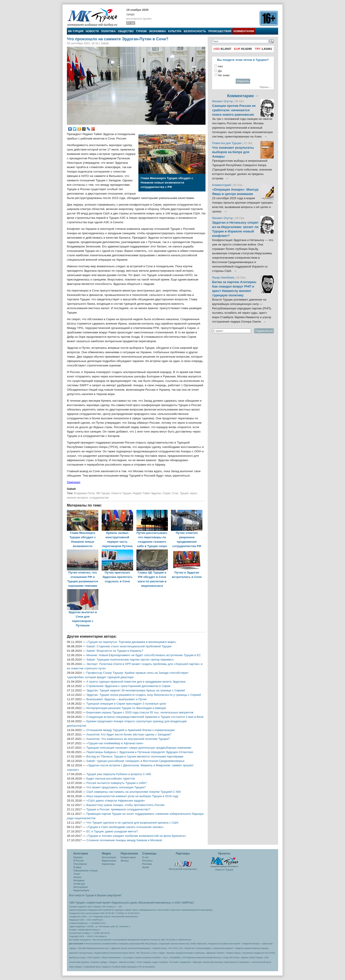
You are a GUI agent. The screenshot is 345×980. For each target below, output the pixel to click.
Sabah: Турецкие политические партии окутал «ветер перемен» (130, 660)
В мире (77, 867)
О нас (146, 857)
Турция (184, 493)
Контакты (148, 861)
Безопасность (195, 31)
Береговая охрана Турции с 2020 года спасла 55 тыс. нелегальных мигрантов (140, 712)
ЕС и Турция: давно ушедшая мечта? (112, 831)
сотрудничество (99, 498)
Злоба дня (79, 884)
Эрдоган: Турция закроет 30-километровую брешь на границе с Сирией (136, 690)
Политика (108, 31)
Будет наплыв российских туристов (111, 779)
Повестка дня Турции (227, 143)
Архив (146, 867)
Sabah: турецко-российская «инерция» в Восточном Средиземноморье (136, 761)
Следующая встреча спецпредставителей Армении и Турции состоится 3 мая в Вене (145, 717)
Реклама (147, 864)
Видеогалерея (81, 890)
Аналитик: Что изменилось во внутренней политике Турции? (128, 739)
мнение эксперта (77, 498)
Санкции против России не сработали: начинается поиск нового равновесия (234, 110)
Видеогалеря (109, 861)
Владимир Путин (84, 493)
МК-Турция (76, 31)
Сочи (175, 493)
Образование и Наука (85, 870)
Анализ (77, 877)
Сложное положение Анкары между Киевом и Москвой (124, 840)
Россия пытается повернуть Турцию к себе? (117, 783)
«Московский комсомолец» (154, 903)
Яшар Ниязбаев (223, 277)
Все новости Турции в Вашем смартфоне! (95, 895)
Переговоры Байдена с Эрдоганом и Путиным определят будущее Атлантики (140, 752)
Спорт (77, 874)
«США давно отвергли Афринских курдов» (116, 801)
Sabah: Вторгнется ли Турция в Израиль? (115, 651)
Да (220, 71)
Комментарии (244, 31)
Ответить (243, 81)
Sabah (71, 489)
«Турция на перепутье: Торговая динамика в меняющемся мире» (131, 642)
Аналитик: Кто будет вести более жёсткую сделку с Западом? (129, 734)
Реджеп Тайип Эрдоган (147, 493)
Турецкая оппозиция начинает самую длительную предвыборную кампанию (139, 748)
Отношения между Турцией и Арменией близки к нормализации (131, 730)
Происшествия (220, 31)
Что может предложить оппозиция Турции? (116, 787)
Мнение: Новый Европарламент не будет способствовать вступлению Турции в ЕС (144, 655)
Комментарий (222, 185)
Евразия (78, 857)
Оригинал (74, 482)
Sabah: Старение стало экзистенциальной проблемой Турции (129, 646)
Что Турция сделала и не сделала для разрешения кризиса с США (132, 823)
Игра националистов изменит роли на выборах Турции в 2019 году (132, 796)
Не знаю (224, 75)
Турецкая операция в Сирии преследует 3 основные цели (126, 704)
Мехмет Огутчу (222, 101)
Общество (126, 31)
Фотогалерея (81, 887)
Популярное (80, 864)
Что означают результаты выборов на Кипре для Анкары (233, 152)
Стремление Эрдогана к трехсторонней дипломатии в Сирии (128, 686)
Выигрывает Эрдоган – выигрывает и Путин (117, 699)
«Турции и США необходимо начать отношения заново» (125, 827)
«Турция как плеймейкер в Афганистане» (115, 743)
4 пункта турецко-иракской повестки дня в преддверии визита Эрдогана (136, 682)
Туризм (141, 31)
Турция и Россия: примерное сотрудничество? (118, 809)
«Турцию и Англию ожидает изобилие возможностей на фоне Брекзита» (136, 836)
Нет (221, 66)
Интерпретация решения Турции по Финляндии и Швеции (126, 708)
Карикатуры (108, 864)
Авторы (125, 861)
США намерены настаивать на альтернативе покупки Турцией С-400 (134, 792)
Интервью (79, 880)
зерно (193, 493)
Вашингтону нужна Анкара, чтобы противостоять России (126, 805)
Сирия (167, 493)
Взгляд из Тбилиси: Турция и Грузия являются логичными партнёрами (135, 756)
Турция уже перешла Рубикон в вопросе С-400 (119, 774)
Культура (175, 31)
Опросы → (266, 87)
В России (79, 861)
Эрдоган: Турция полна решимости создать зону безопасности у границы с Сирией (144, 695)
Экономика (157, 31)
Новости (92, 31)
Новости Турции (121, 493)
